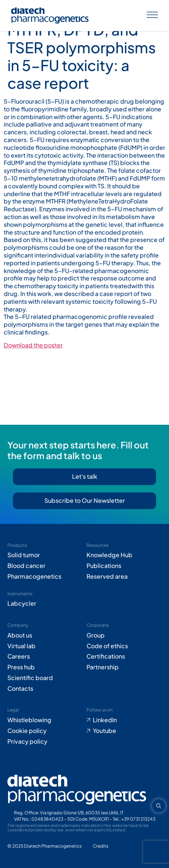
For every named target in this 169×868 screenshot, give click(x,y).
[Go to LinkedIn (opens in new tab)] (124, 720)
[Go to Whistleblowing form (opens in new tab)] (45, 720)
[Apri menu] (152, 16)
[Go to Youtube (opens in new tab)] (124, 731)
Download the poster (33, 345)
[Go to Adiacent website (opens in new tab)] (101, 846)
